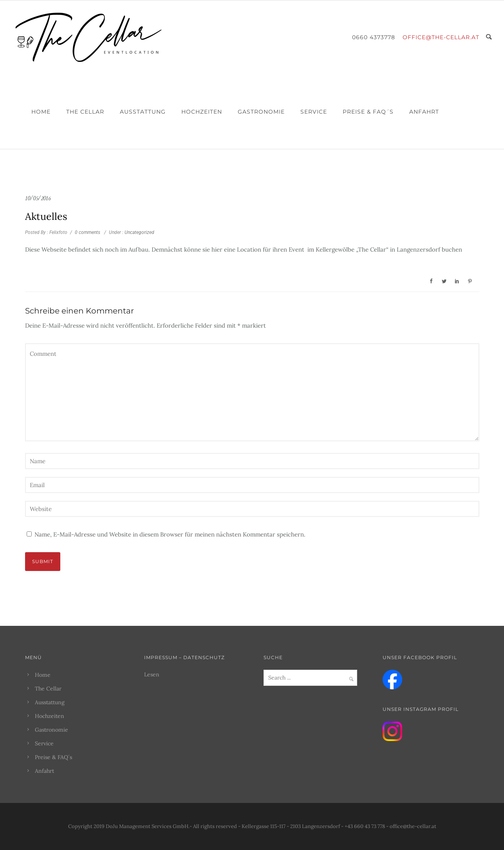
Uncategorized (139, 232)
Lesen (152, 674)
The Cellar (85, 112)
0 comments (88, 232)
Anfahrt (424, 112)
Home (41, 112)
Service (314, 112)
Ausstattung (143, 112)
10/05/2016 (38, 198)
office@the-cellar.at (441, 37)
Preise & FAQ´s (368, 112)
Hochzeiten (202, 112)
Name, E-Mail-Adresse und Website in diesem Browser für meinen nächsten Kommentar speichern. (170, 534)
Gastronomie (261, 112)
